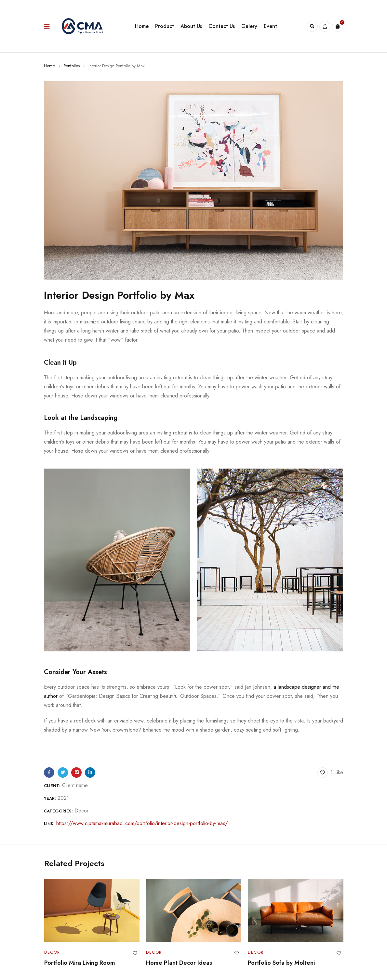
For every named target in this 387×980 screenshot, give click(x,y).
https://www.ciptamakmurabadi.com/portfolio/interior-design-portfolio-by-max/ (142, 823)
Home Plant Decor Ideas (179, 963)
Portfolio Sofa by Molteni (281, 963)
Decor (81, 811)
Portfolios (72, 66)
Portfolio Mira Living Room (79, 963)
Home (49, 66)
